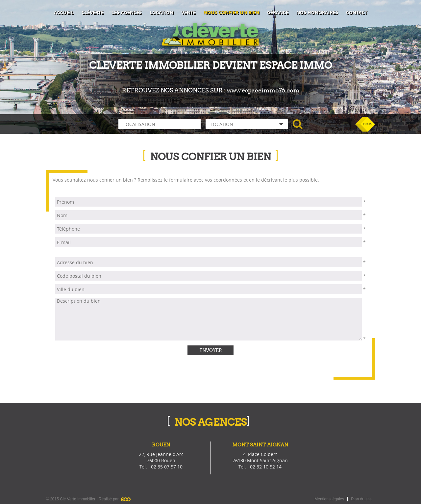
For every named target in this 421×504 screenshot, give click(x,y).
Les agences (127, 12)
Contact (357, 12)
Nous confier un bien (231, 12)
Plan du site (361, 499)
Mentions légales (329, 499)
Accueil (64, 12)
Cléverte (93, 12)
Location (161, 12)
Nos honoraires (317, 12)
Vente (188, 12)
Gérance (278, 12)
